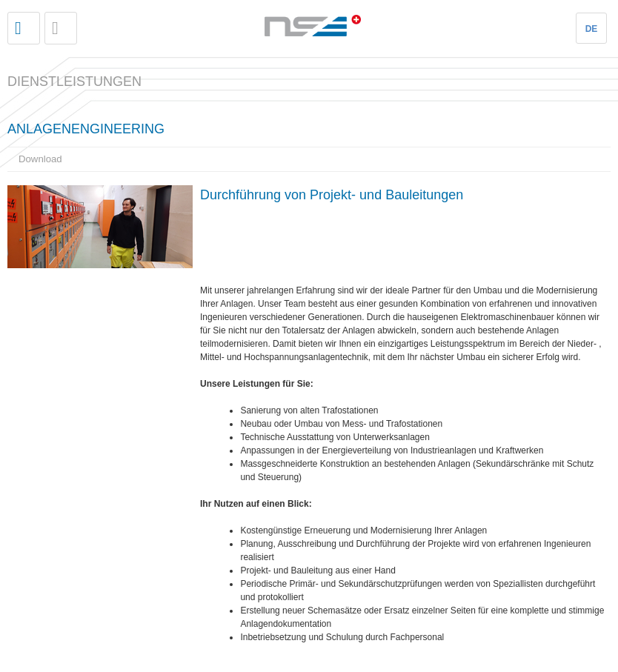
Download (40, 159)
